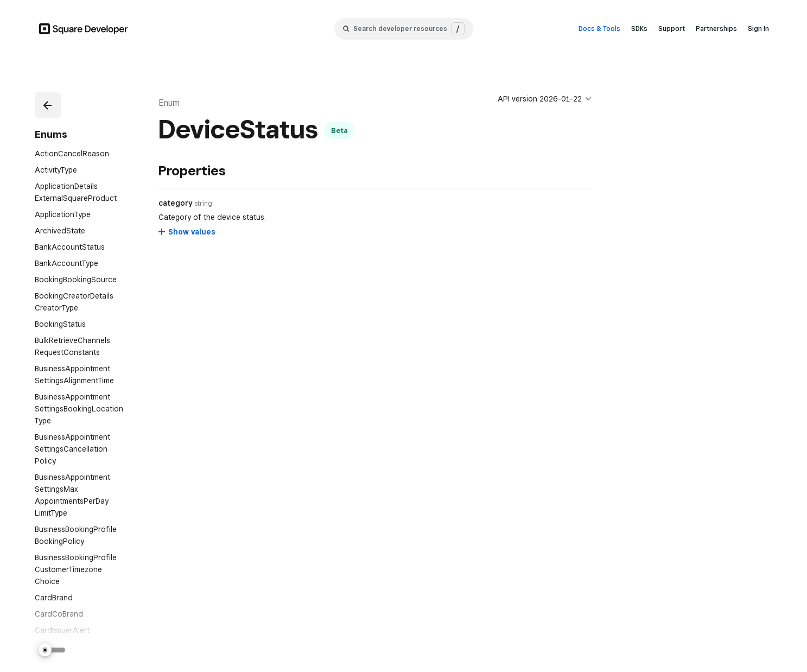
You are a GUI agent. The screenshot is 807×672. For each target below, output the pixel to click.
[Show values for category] (188, 232)
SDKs (639, 28)
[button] (48, 105)
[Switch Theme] (52, 650)
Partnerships (716, 28)
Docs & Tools (599, 28)
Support (672, 28)
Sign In (758, 28)
